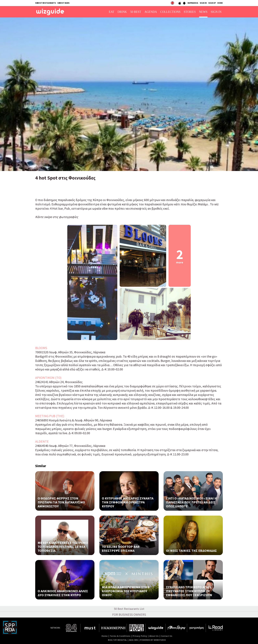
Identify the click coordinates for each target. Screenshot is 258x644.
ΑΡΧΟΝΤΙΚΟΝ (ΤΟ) (48, 378)
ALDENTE (42, 441)
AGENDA (151, 12)
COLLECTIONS (170, 12)
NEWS (203, 12)
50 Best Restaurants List (129, 609)
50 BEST (136, 12)
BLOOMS (41, 348)
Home (105, 636)
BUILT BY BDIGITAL (117, 640)
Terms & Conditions (120, 636)
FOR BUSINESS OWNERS (129, 614)
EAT (111, 12)
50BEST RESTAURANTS (45, 3)
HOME (220, 3)
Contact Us (167, 636)
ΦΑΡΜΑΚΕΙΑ (193, 3)
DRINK (122, 12)
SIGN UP (212, 3)
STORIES (190, 12)
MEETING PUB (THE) (50, 416)
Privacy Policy (140, 636)
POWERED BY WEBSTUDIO (153, 640)
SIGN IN (203, 3)
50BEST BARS (63, 3)
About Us (154, 636)
